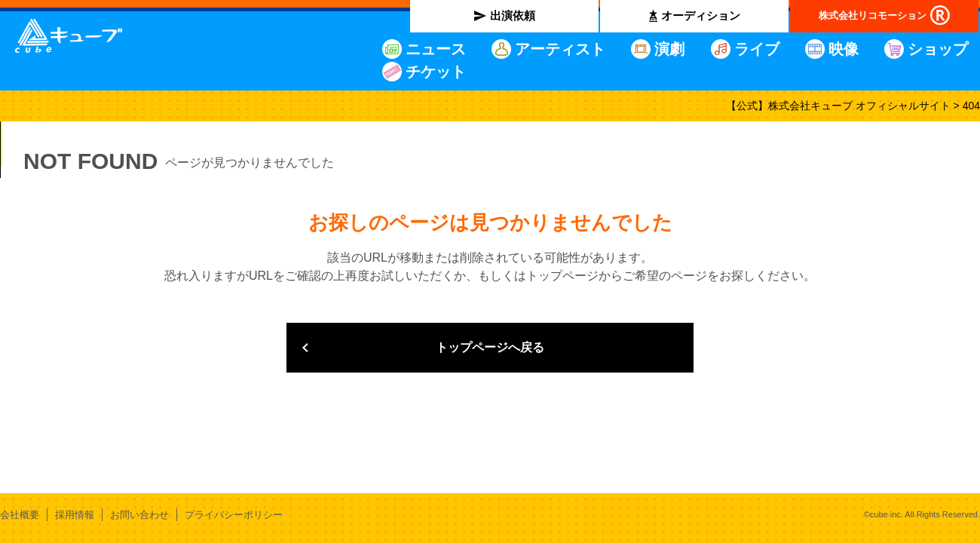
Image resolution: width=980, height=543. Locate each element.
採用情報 (75, 515)
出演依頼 (513, 15)
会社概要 (20, 515)
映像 (844, 49)
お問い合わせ (139, 515)
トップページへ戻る (490, 347)
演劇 (669, 49)
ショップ (938, 49)
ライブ (757, 49)
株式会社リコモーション (873, 15)
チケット (436, 72)
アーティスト (560, 49)
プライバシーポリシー (234, 515)
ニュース (436, 49)
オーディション (701, 15)
